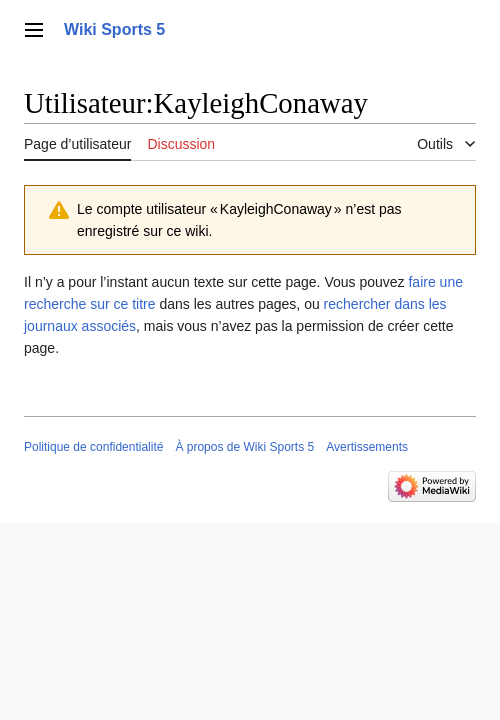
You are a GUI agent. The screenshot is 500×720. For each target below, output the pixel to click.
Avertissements (367, 447)
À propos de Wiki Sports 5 (244, 447)
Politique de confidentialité (93, 447)
